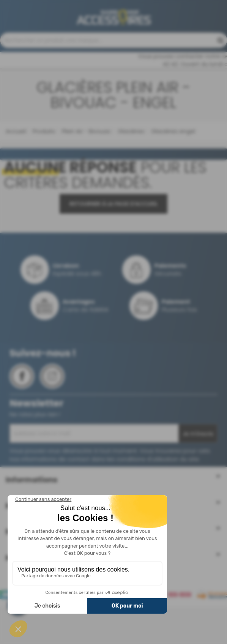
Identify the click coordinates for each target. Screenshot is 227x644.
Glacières (130, 168)
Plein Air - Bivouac (86, 168)
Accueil (16, 168)
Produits (43, 168)
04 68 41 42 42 (116, 40)
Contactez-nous (108, 64)
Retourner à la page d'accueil (114, 241)
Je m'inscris (198, 471)
